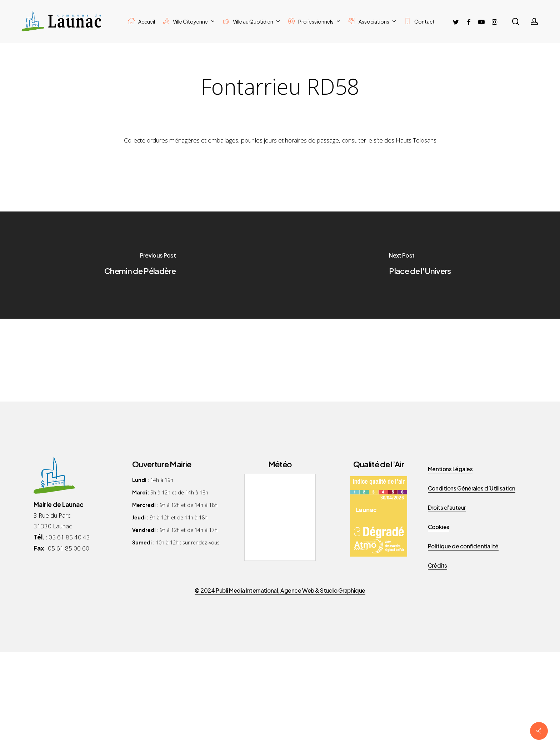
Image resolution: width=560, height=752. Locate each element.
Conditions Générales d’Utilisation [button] (472, 488)
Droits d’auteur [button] (447, 507)
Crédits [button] (437, 565)
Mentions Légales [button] (450, 469)
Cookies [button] (439, 527)
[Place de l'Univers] (420, 265)
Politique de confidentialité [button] (463, 546)
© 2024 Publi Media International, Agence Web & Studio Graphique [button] (280, 590)
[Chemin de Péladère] (140, 265)
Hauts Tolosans (416, 140)
